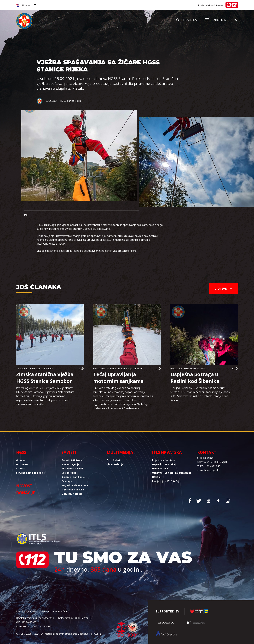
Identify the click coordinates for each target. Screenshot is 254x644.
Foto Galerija (114, 460)
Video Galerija (115, 464)
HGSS (21, 452)
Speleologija (69, 473)
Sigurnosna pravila (73, 490)
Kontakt (207, 452)
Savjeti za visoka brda (75, 485)
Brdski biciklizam (72, 460)
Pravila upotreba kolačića (53, 611)
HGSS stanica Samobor (42, 368)
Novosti (25, 486)
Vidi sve (223, 289)
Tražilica (186, 20)
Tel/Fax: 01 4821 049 (209, 466)
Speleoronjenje (71, 464)
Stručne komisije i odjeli (31, 473)
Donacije (26, 493)
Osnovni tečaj (160, 469)
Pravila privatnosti (26, 611)
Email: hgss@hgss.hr (208, 470)
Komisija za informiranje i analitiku (125, 368)
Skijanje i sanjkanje (73, 477)
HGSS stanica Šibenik (195, 368)
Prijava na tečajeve (164, 460)
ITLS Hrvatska (167, 452)
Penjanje (67, 481)
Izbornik (216, 20)
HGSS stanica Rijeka (70, 101)
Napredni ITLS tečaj (164, 464)
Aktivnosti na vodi (73, 469)
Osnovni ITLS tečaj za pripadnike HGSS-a (172, 475)
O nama (21, 460)
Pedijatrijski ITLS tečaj (166, 481)
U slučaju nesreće (72, 494)
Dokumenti (23, 464)
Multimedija (120, 452)
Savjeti (69, 452)
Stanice (21, 469)
